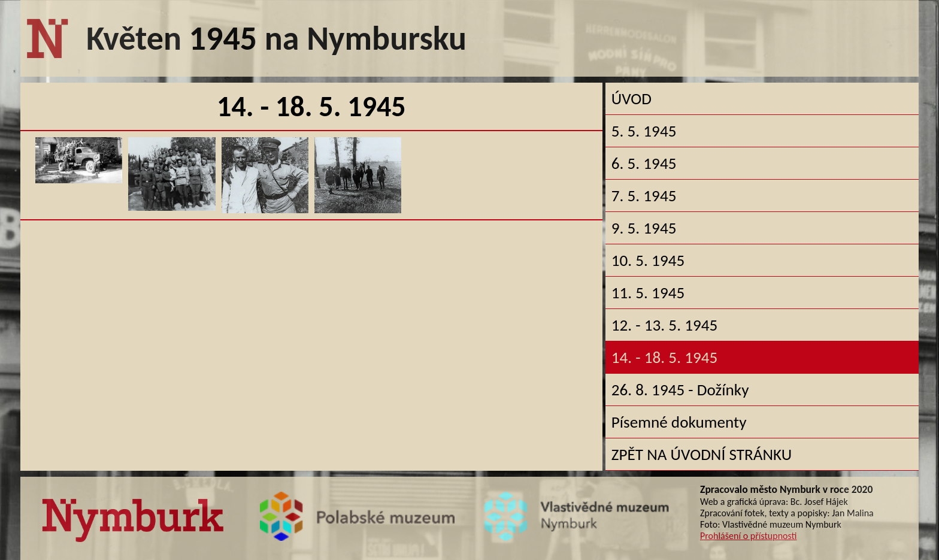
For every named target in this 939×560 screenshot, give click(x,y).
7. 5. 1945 (644, 196)
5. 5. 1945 (644, 131)
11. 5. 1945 (648, 293)
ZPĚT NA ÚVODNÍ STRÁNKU (702, 454)
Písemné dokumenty (679, 422)
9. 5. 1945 (644, 228)
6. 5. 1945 (644, 163)
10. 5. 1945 (648, 260)
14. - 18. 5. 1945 (665, 357)
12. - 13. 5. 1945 (665, 325)
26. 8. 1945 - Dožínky (680, 390)
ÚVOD (631, 99)
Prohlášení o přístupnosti (748, 536)
